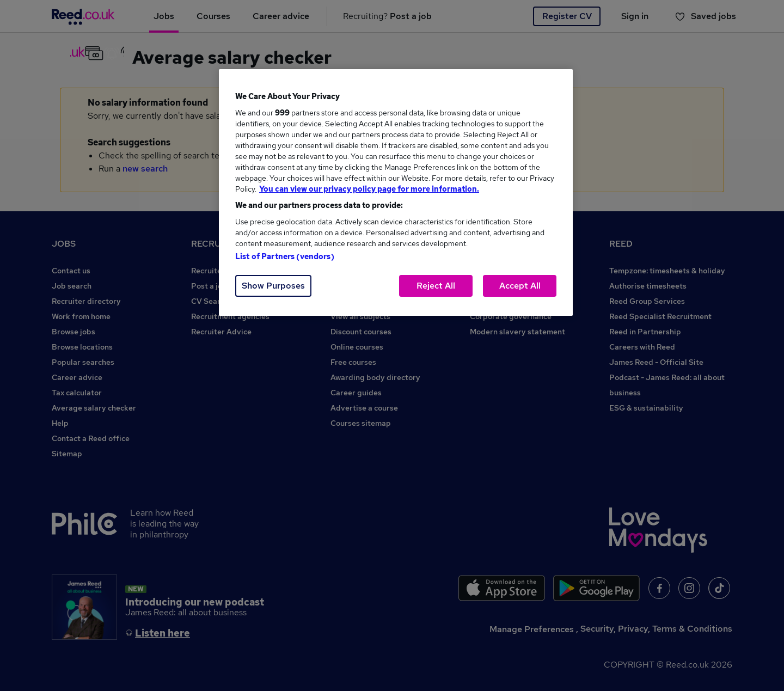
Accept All (520, 286)
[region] (396, 192)
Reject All (436, 286)
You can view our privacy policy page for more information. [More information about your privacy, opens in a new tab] (369, 189)
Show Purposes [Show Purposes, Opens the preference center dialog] (273, 286)
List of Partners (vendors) (285, 256)
